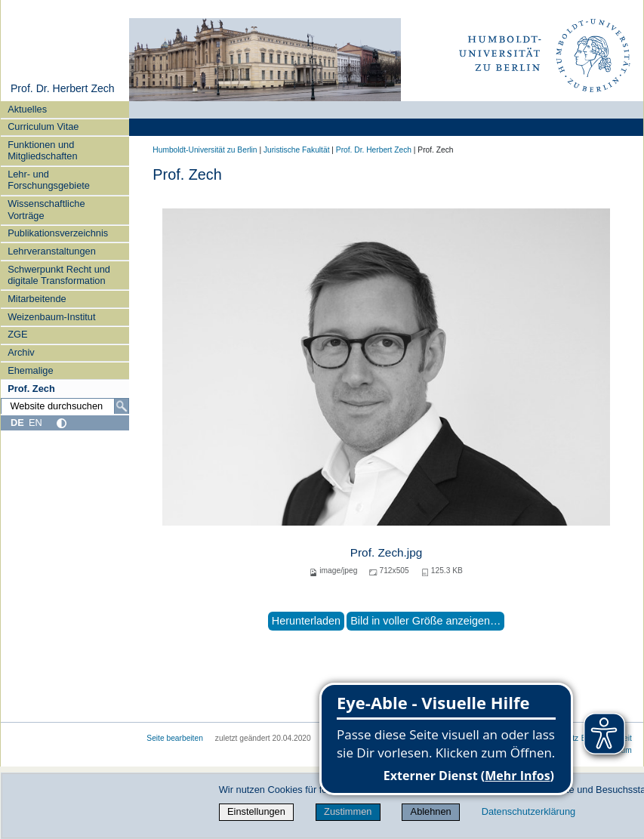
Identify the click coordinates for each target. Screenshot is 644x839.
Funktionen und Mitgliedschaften (42, 150)
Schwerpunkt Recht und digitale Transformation (59, 275)
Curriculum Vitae (43, 126)
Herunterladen (306, 621)
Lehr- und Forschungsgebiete (49, 180)
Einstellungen (256, 811)
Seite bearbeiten (175, 738)
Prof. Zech (31, 389)
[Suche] (122, 406)
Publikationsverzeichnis (58, 233)
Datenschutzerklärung (528, 811)
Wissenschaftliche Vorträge (46, 209)
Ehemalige (30, 370)
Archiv (21, 352)
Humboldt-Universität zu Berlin (205, 150)
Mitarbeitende (37, 299)
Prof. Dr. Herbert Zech (63, 88)
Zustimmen (348, 811)
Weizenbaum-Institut (51, 317)
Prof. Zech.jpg (387, 552)
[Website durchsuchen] (65, 406)
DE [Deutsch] (17, 423)
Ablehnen (431, 811)
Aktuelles (27, 109)
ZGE (17, 334)
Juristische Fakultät (297, 150)
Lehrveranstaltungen (52, 251)
